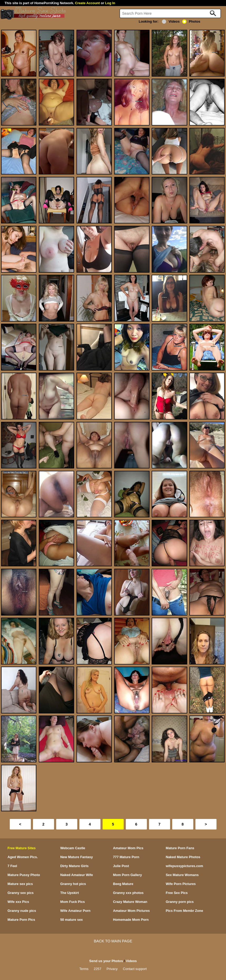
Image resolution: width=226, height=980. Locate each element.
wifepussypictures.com (185, 866)
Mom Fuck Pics (73, 902)
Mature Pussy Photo (24, 875)
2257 (98, 969)
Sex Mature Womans (182, 875)
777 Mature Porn (126, 857)
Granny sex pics (21, 893)
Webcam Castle (73, 848)
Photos (191, 21)
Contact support (135, 969)
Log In (110, 3)
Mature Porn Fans (180, 848)
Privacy (112, 969)
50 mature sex (72, 920)
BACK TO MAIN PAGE (113, 941)
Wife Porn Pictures (181, 884)
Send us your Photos (106, 961)
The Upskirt (70, 893)
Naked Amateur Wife (77, 875)
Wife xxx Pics (18, 902)
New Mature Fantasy (77, 857)
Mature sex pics (20, 884)
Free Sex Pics (177, 893)
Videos (171, 21)
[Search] (170, 13)
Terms (84, 969)
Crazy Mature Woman (130, 902)
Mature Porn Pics (21, 920)
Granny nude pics (22, 911)
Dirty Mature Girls (74, 866)
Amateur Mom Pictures (131, 911)
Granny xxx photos (128, 893)
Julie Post (121, 866)
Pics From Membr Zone (185, 911)
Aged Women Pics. (23, 857)
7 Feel (12, 866)
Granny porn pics (180, 902)
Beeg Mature (123, 884)
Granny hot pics (73, 884)
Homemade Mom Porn (131, 920)
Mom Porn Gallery (128, 875)
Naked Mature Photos (183, 857)
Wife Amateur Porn (76, 911)
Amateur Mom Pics (128, 848)
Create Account (87, 3)
